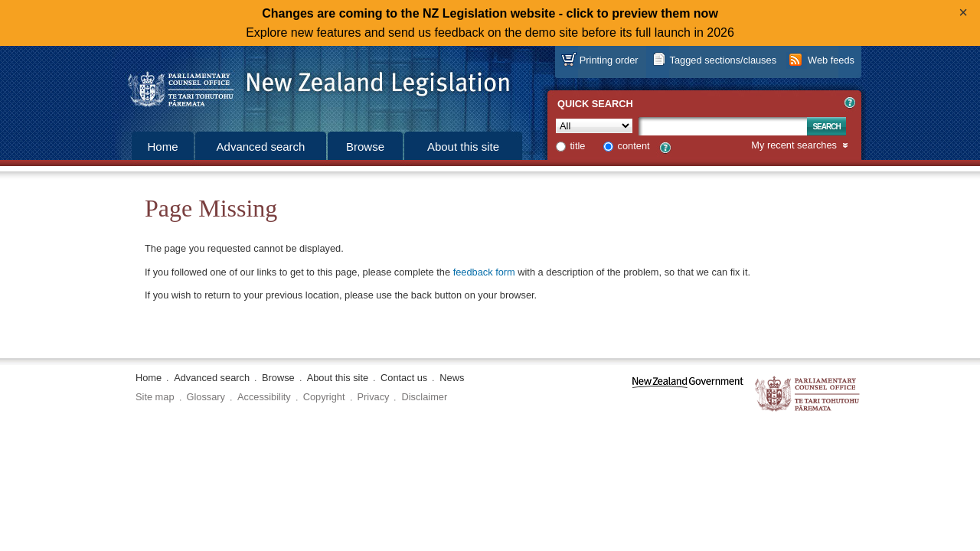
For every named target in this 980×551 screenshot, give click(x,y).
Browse (365, 147)
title (578, 146)
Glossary (206, 397)
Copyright (324, 397)
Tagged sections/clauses (723, 60)
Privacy (374, 397)
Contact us (404, 378)
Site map (155, 397)
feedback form (484, 272)
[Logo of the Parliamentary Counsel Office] (312, 84)
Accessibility (264, 397)
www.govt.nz (688, 395)
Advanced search (261, 147)
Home (162, 147)
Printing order (609, 60)
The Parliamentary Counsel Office (808, 395)
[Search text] (723, 126)
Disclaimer (424, 397)
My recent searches (794, 146)
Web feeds (831, 60)
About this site (463, 147)
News (452, 378)
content (634, 146)
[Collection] (594, 126)
